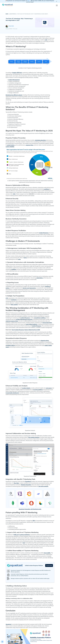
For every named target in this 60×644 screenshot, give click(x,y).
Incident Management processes (24, 319)
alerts (25, 258)
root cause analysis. (43, 486)
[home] (7, 5)
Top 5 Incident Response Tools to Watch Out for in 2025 (26, 330)
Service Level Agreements (29, 288)
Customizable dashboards (12, 393)
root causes (49, 388)
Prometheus (28, 481)
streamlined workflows (40, 318)
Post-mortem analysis (34, 437)
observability (47, 553)
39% (34, 521)
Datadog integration (26, 485)
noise (19, 259)
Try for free (49, 565)
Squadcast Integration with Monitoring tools (30, 509)
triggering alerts (45, 341)
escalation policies (10, 345)
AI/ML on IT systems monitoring (22, 535)
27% (7, 298)
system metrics (11, 145)
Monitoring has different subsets (14, 95)
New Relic (16, 483)
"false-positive (14, 305)
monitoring (14, 300)
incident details (26, 388)
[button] (57, 5)
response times (29, 145)
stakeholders (40, 278)
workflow (14, 269)
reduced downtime (47, 323)
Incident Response (44, 233)
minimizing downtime (40, 140)
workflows (47, 189)
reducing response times (12, 321)
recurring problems (38, 390)
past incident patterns (32, 324)
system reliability (10, 147)
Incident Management (14, 80)
